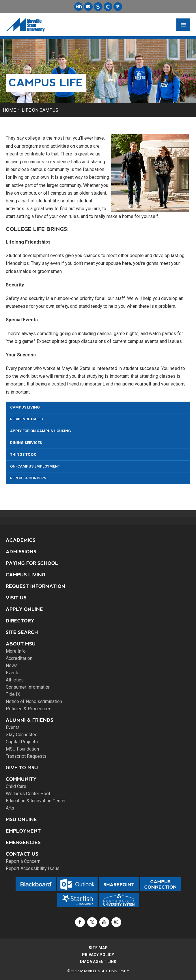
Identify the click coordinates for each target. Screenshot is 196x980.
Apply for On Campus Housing (41, 431)
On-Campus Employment (35, 466)
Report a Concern (28, 478)
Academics (21, 540)
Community (21, 779)
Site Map (98, 948)
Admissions (21, 552)
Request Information (36, 586)
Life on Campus (40, 110)
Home (9, 110)
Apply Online (24, 609)
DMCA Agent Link (98, 962)
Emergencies (23, 843)
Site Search (22, 632)
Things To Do (23, 454)
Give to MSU (22, 768)
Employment (23, 831)
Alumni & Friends (30, 720)
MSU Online (21, 819)
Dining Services (26, 443)
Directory (20, 621)
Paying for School (32, 563)
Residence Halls (26, 419)
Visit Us (16, 598)
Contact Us (22, 854)
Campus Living (25, 407)
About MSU (21, 644)
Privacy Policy (98, 955)
